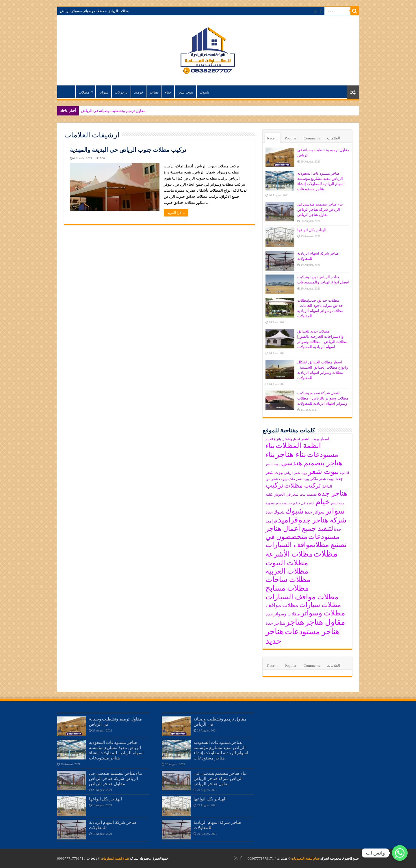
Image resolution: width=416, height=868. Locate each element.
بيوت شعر (185, 92)
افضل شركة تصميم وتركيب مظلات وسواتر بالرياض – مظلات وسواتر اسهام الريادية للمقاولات (323, 398)
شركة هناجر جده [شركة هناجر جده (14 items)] (323, 520)
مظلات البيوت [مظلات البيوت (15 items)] (287, 563)
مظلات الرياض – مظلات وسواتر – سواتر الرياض (94, 11)
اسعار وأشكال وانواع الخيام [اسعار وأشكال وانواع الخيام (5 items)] (283, 439)
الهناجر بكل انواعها (312, 230)
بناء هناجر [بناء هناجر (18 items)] (291, 454)
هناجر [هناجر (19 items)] (295, 622)
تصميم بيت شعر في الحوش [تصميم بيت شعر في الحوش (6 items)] (295, 494)
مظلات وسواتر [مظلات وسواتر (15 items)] (323, 613)
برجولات (121, 92)
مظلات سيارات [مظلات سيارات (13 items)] (320, 605)
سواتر (104, 92)
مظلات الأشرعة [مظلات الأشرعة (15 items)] (289, 554)
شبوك (204, 92)
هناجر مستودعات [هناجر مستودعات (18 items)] (312, 632)
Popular (291, 138)
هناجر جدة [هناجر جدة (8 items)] (275, 623)
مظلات (84, 92)
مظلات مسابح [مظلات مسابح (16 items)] (287, 588)
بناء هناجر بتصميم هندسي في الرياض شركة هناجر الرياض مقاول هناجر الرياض (320, 209)
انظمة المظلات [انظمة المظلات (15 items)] (298, 446)
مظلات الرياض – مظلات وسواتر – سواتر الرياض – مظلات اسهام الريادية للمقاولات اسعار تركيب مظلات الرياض (68, 92)
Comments (312, 138)
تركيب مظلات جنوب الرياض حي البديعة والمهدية (128, 150)
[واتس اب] (400, 853)
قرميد (139, 92)
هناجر (154, 92)
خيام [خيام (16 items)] (323, 502)
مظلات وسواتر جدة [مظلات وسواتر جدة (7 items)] (283, 614)
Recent (272, 138)
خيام (168, 92)
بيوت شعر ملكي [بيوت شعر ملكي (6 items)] (322, 479)
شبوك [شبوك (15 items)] (295, 511)
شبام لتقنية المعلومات (305, 858)
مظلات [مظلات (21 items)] (326, 554)
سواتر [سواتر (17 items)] (335, 511)
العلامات (334, 138)
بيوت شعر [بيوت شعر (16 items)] (323, 472)
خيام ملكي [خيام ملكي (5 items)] (308, 503)
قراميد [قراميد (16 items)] (288, 520)
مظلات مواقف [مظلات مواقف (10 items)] (282, 605)
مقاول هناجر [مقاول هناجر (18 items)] (325, 622)
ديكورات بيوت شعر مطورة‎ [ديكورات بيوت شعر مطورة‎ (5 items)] (283, 503)
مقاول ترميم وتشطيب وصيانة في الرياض (113, 111)
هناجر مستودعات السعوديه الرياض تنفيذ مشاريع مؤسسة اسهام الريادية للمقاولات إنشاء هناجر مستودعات (116, 750)
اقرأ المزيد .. (176, 213)
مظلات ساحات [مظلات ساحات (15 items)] (288, 579)
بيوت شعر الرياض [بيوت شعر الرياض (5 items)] (296, 473)
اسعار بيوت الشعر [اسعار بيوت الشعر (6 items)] (315, 439)
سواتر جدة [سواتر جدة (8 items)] (315, 512)
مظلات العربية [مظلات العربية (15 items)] (287, 571)
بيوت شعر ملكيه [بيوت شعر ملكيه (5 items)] (298, 479)
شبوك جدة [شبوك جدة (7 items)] (275, 512)
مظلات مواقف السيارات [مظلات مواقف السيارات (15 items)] (302, 597)
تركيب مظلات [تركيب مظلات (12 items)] (302, 486)
